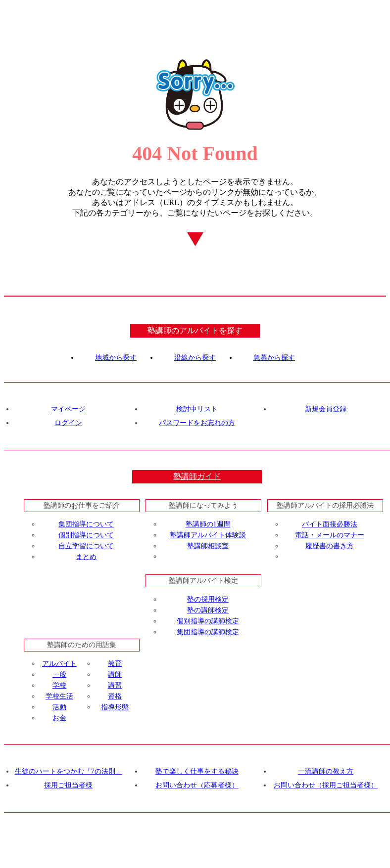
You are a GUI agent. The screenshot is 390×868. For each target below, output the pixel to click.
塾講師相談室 (208, 546)
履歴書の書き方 (330, 546)
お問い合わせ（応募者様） (197, 785)
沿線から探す (195, 358)
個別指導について (86, 535)
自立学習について (86, 546)
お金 (59, 718)
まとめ (86, 557)
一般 (59, 674)
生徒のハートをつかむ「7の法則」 (69, 771)
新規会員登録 (326, 409)
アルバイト (59, 664)
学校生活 (59, 696)
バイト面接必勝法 (330, 524)
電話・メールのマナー (330, 535)
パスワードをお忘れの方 (197, 423)
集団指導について (86, 524)
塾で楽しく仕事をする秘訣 (197, 771)
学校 (59, 685)
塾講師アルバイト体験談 (208, 535)
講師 (115, 674)
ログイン (68, 423)
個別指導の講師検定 (208, 621)
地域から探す (116, 358)
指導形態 (115, 707)
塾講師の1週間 (208, 524)
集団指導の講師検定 (208, 632)
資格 (115, 696)
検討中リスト (197, 409)
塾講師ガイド (197, 476)
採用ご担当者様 (68, 785)
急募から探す (274, 358)
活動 (59, 707)
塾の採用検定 (208, 599)
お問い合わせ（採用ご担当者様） (326, 785)
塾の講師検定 (208, 610)
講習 (115, 685)
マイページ (68, 409)
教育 (115, 664)
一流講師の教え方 (326, 771)
